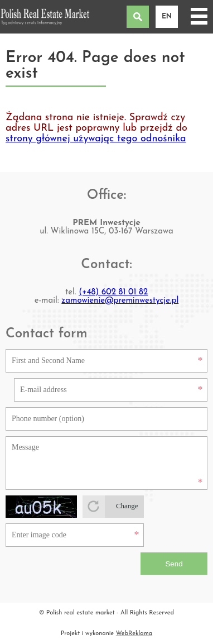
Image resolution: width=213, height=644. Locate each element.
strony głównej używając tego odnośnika (96, 139)
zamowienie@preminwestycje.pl (120, 301)
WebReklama (134, 634)
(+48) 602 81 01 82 (113, 292)
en (167, 17)
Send (174, 564)
